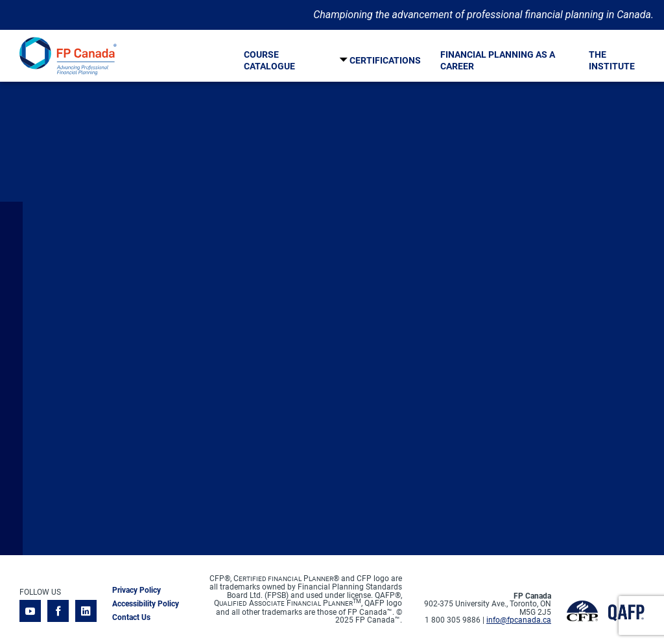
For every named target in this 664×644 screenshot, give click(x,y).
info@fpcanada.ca (519, 620)
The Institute (612, 60)
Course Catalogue (269, 60)
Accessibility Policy (146, 604)
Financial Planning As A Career (498, 60)
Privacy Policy (136, 590)
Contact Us (131, 617)
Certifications (385, 60)
